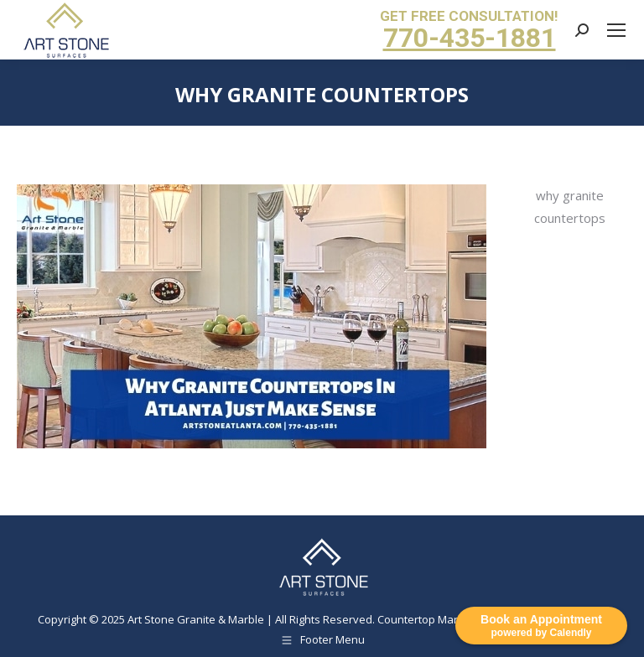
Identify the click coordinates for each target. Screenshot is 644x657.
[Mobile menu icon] (616, 30)
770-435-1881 (470, 38)
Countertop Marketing (433, 619)
